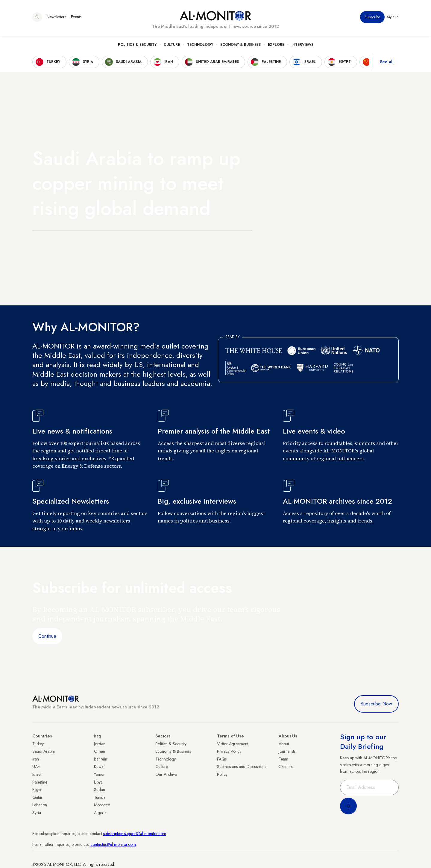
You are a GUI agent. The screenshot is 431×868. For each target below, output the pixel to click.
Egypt (37, 790)
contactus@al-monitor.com (113, 844)
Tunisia (100, 797)
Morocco (102, 805)
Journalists (287, 751)
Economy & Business (240, 45)
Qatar (37, 797)
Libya (98, 782)
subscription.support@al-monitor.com (135, 834)
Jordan (100, 744)
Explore (276, 45)
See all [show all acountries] (387, 63)
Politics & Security (137, 45)
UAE (36, 766)
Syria (37, 813)
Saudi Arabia (44, 751)
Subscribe (372, 18)
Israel (37, 774)
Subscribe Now (376, 704)
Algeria (100, 813)
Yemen (100, 774)
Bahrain (101, 759)
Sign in (393, 18)
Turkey (38, 744)
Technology (200, 45)
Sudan (100, 790)
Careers (286, 766)
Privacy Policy (229, 751)
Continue (47, 636)
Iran (36, 759)
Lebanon (40, 805)
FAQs (222, 759)
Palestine (40, 782)
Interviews (302, 45)
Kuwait (100, 766)
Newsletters (56, 18)
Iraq (97, 736)
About (284, 744)
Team (283, 759)
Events (76, 18)
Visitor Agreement (233, 744)
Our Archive (166, 774)
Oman (100, 751)
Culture (172, 45)
